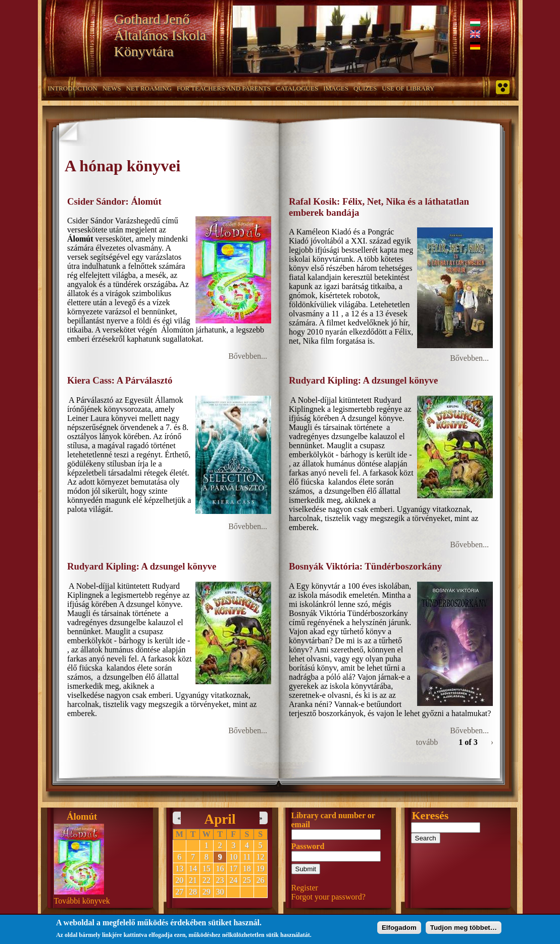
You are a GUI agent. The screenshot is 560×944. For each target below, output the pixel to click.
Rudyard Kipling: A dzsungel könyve (363, 380)
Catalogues (297, 88)
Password (308, 846)
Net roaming (149, 88)
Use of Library (408, 88)
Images (336, 88)
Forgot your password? (328, 897)
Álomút (82, 816)
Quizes (365, 88)
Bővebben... (248, 356)
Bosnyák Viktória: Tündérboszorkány (365, 566)
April (220, 819)
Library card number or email (333, 820)
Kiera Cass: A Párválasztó (120, 380)
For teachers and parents (224, 88)
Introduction (73, 88)
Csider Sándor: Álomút (114, 201)
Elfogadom (399, 929)
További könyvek (82, 901)
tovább (427, 742)
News (112, 88)
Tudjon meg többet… (464, 929)
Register (305, 888)
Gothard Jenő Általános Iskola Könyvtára (160, 35)
